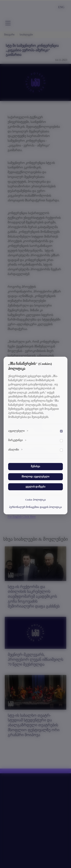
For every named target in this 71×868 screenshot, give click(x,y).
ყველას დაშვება (35, 487)
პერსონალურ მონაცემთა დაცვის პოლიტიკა (35, 507)
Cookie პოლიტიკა (35, 500)
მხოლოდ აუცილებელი (35, 477)
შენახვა (35, 466)
